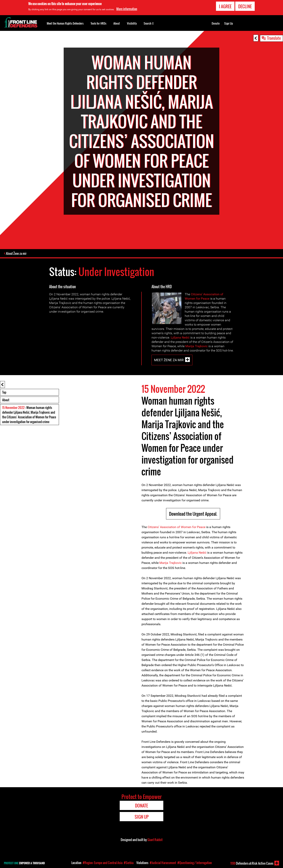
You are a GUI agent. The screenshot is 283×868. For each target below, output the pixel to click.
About (6, 400)
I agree (225, 6)
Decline (245, 6)
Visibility (132, 23)
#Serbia (129, 863)
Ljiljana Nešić (180, 338)
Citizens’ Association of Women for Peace (176, 527)
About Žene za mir (17, 254)
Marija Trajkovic (196, 346)
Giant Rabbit (155, 840)
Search (149, 23)
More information (127, 9)
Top (4, 392)
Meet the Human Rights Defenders (65, 23)
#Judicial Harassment (163, 863)
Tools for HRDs (98, 23)
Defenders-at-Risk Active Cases (252, 863)
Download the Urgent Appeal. (193, 514)
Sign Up (229, 23)
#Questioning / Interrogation (195, 863)
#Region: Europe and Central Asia (103, 863)
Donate (216, 23)
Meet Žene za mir (169, 360)
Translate (274, 38)
